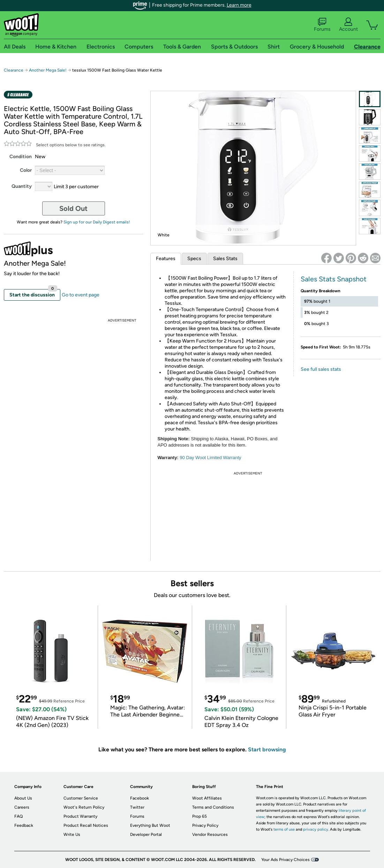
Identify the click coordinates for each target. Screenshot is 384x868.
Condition (21, 157)
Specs (194, 259)
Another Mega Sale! (48, 70)
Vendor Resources (210, 834)
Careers (22, 807)
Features (166, 259)
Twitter (137, 807)
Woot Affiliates (207, 798)
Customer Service (81, 798)
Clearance (14, 70)
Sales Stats (225, 259)
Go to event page (81, 295)
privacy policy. (316, 829)
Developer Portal (146, 834)
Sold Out (73, 208)
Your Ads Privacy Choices (285, 860)
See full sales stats (321, 369)
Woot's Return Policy (84, 807)
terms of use (284, 829)
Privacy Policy (205, 825)
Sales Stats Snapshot (334, 279)
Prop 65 (199, 816)
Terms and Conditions (213, 807)
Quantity (22, 186)
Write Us (72, 834)
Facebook (140, 798)
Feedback (24, 825)
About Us (23, 798)
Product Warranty (80, 816)
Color (26, 170)
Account (348, 25)
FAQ (18, 816)
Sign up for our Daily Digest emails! (97, 222)
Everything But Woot (150, 825)
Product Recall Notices (86, 825)
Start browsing (267, 749)
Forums (322, 25)
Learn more (239, 5)
